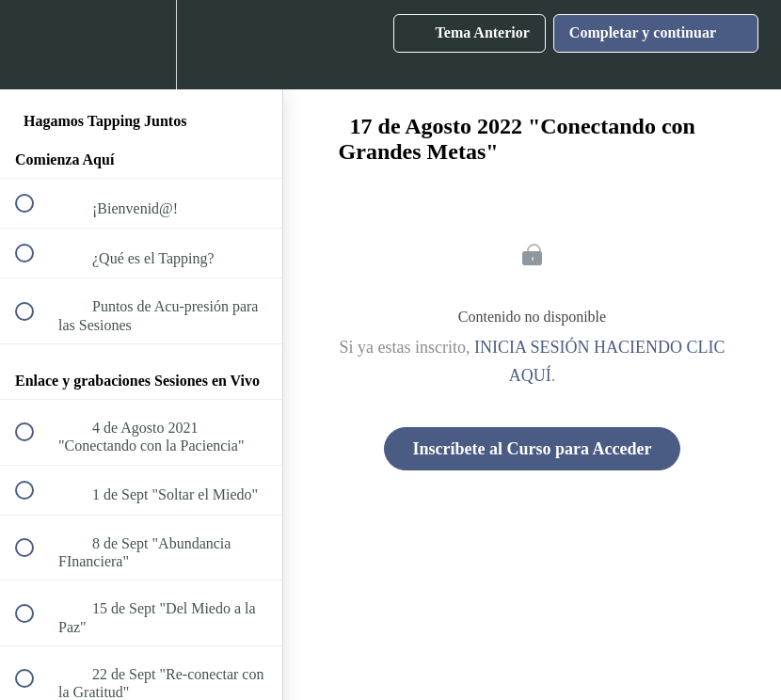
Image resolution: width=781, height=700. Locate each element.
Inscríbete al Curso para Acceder (533, 449)
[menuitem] (141, 45)
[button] (35, 45)
